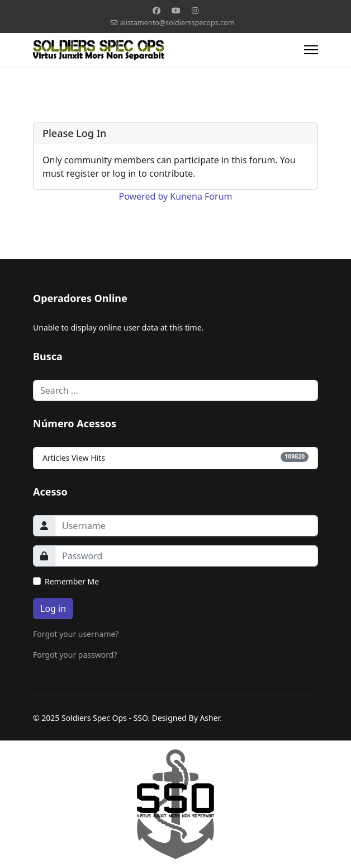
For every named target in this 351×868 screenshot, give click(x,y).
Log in (53, 608)
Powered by (144, 196)
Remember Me (72, 581)
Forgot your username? (76, 634)
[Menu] (311, 50)
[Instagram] (195, 10)
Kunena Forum (201, 196)
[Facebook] (156, 10)
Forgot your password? (75, 655)
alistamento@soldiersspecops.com (177, 23)
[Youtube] (176, 10)
